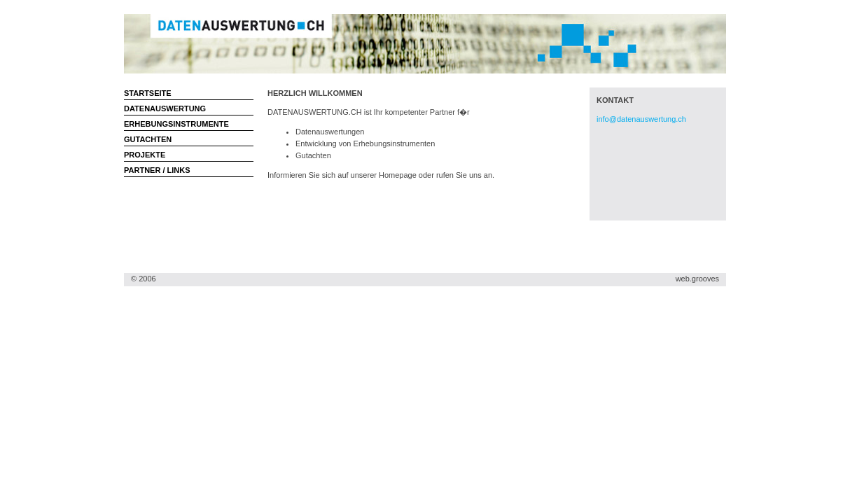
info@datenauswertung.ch (641, 119)
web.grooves (697, 279)
